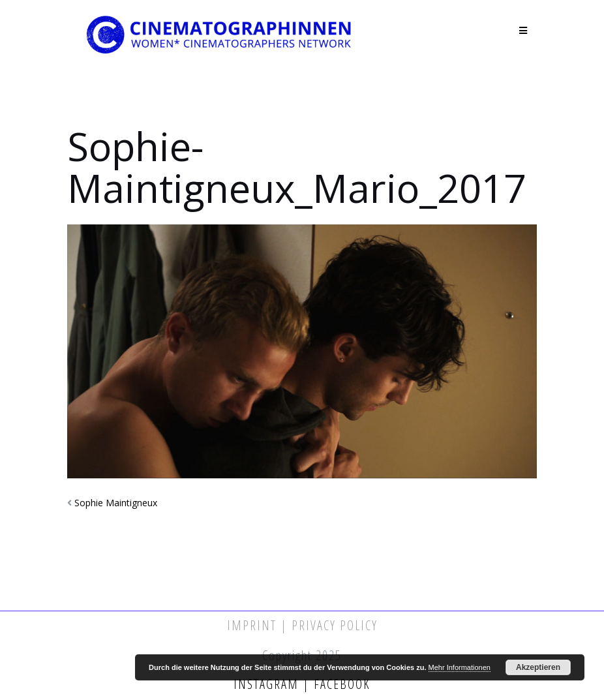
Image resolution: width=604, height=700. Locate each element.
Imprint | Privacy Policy (302, 625)
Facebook (340, 684)
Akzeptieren (538, 667)
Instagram (268, 684)
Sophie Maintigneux (116, 503)
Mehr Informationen (460, 667)
